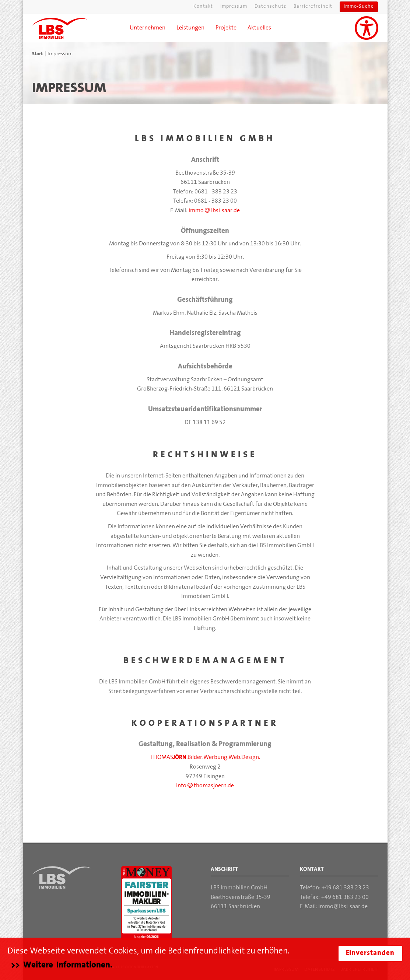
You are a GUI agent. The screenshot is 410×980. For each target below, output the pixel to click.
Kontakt (203, 7)
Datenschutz (270, 7)
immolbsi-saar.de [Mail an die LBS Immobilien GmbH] (343, 907)
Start (37, 54)
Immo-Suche (359, 7)
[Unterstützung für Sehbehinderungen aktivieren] (367, 28)
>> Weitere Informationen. (62, 965)
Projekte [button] (226, 28)
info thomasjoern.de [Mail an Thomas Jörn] (205, 786)
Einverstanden (370, 953)
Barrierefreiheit (313, 7)
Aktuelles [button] (259, 28)
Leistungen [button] (190, 28)
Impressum (234, 7)
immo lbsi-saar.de (214, 211)
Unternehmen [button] (148, 28)
